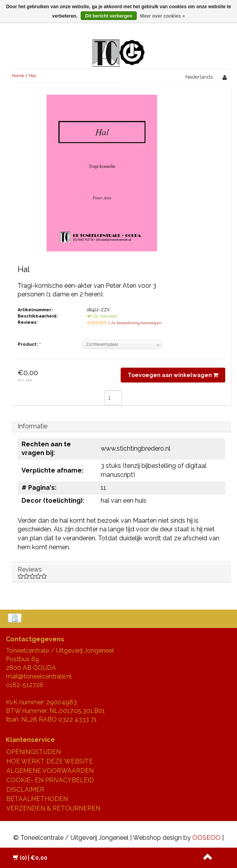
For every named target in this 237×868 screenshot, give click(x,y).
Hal (32, 76)
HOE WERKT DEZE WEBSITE (50, 761)
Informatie (33, 426)
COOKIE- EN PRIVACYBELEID (50, 780)
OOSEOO (206, 838)
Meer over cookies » (162, 16)
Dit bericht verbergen (109, 16)
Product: (29, 344)
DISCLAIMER (25, 790)
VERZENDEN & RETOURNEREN (53, 808)
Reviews (121, 573)
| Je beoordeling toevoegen (135, 323)
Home (18, 76)
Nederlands (199, 77)
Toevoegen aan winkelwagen (173, 375)
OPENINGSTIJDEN (33, 752)
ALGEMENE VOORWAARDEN (50, 771)
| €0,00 (30, 858)
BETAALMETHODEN (37, 799)
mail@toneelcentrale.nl (39, 676)
